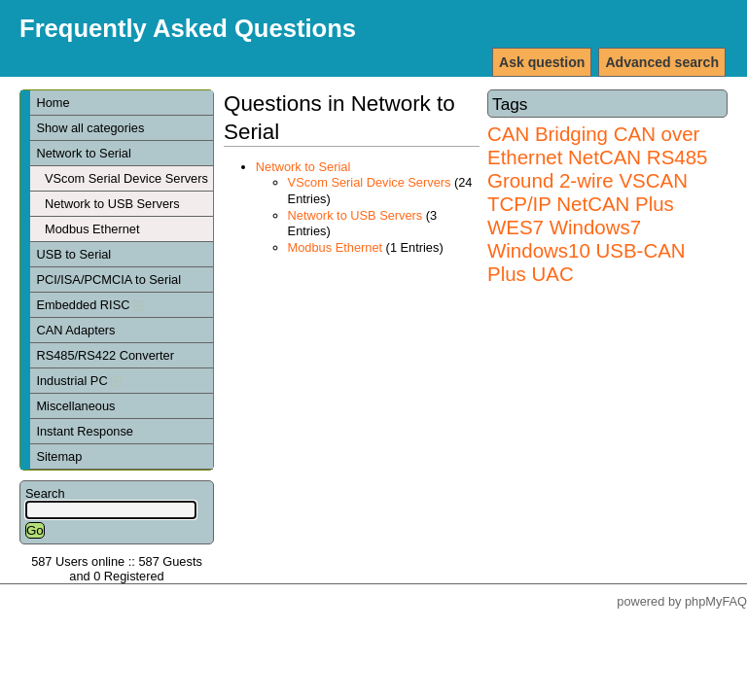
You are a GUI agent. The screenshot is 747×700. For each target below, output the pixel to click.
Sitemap (59, 456)
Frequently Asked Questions (188, 28)
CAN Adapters (75, 330)
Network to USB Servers (112, 204)
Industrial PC (79, 381)
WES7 (516, 227)
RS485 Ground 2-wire (597, 169)
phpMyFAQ (716, 601)
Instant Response (85, 431)
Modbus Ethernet (92, 229)
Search (45, 493)
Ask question (542, 62)
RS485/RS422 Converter (105, 355)
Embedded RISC (90, 305)
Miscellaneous (75, 406)
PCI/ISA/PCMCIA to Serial (108, 280)
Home (53, 103)
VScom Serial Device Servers (126, 178)
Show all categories (90, 128)
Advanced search (662, 62)
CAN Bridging (548, 134)
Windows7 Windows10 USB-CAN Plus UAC (587, 250)
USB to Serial (73, 254)
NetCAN (605, 157)
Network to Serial (83, 153)
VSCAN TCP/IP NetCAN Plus (587, 192)
